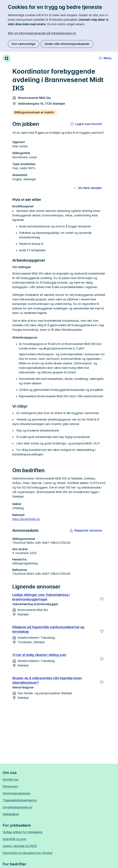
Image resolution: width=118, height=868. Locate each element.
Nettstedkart (11, 814)
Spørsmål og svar (15, 839)
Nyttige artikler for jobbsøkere (23, 832)
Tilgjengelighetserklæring (20, 800)
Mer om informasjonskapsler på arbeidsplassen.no (42, 33)
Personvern (10, 786)
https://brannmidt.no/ (26, 519)
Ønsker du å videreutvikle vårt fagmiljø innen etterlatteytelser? (47, 680)
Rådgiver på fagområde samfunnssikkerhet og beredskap (48, 629)
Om (18, 807)
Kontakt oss (10, 779)
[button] (86, 530)
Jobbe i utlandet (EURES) (20, 846)
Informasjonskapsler (16, 793)
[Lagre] (102, 599)
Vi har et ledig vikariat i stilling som (39, 655)
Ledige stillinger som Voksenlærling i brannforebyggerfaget (41, 597)
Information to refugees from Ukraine (27, 853)
